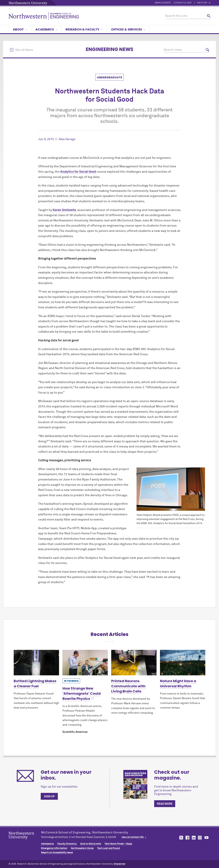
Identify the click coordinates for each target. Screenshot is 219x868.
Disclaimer (120, 864)
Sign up (49, 796)
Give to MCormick (91, 844)
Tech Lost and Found (108, 848)
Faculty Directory (67, 844)
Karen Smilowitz (64, 210)
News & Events (163, 3)
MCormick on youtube (207, 838)
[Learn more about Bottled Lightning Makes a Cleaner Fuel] (36, 663)
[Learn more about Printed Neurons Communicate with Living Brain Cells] (134, 663)
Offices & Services (128, 29)
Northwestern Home (82, 848)
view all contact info (133, 837)
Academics (46, 29)
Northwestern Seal (25, 841)
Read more (165, 804)
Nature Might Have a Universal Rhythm (178, 684)
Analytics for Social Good (78, 172)
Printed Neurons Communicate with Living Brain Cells (128, 686)
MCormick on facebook (187, 838)
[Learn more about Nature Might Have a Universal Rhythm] (183, 663)
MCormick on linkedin (194, 838)
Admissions (47, 844)
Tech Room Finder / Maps (118, 844)
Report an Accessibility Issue (57, 853)
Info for (204, 3)
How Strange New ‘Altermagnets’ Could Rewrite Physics (82, 693)
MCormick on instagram (200, 838)
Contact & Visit (183, 3)
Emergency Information (54, 848)
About (20, 29)
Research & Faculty (84, 29)
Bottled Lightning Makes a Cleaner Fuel (35, 684)
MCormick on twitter (181, 838)
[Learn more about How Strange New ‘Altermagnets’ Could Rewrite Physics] (85, 663)
